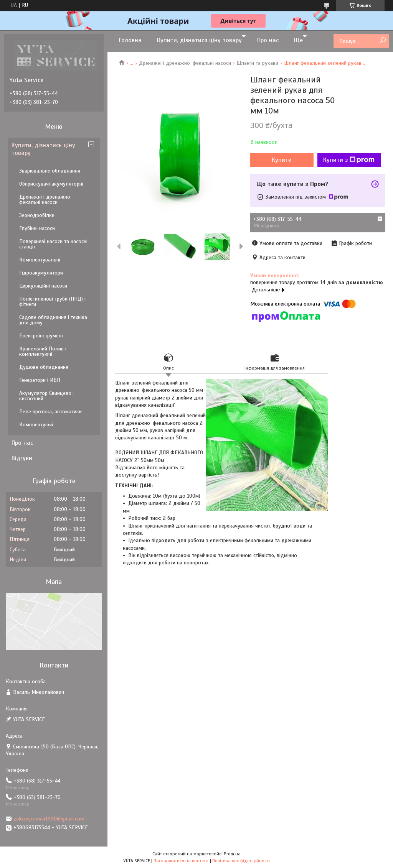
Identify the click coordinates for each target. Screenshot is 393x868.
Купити (282, 160)
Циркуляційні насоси (43, 286)
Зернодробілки (37, 215)
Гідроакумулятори (41, 273)
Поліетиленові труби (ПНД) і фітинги (52, 302)
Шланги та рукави (257, 63)
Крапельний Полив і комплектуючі (43, 351)
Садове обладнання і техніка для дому (53, 320)
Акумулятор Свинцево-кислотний (47, 396)
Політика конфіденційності (241, 861)
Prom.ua (232, 854)
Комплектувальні (40, 260)
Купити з (349, 160)
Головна (130, 40)
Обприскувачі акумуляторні (51, 184)
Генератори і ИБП (40, 380)
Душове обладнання (44, 367)
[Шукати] (382, 41)
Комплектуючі (36, 425)
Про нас (268, 40)
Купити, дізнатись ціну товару (43, 149)
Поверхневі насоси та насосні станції (53, 244)
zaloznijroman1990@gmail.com (49, 819)
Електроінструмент (41, 336)
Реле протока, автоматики (50, 412)
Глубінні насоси (37, 228)
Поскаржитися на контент (181, 861)
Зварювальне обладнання (50, 171)
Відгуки (22, 458)
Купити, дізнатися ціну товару (199, 40)
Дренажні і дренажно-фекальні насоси (185, 63)
